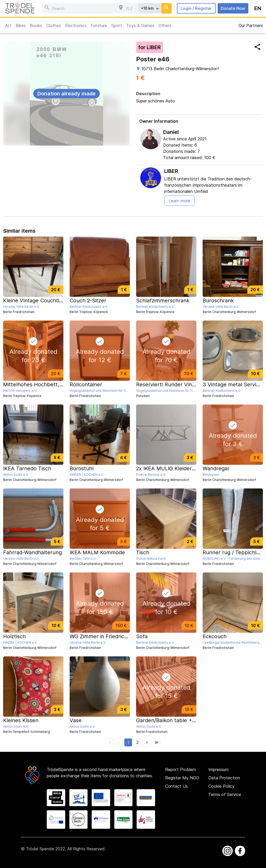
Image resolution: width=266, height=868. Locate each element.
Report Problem (181, 769)
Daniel (171, 132)
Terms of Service (225, 794)
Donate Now (233, 8)
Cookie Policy (221, 786)
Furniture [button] (99, 25)
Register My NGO (182, 778)
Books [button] (36, 25)
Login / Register (196, 8)
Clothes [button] (54, 25)
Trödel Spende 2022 (45, 849)
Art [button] (8, 25)
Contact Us (177, 786)
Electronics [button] (76, 25)
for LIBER (149, 47)
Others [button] (165, 25)
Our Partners (251, 25)
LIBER (171, 171)
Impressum (218, 769)
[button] (128, 742)
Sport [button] (117, 25)
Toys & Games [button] (140, 25)
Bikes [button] (21, 25)
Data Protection (224, 778)
